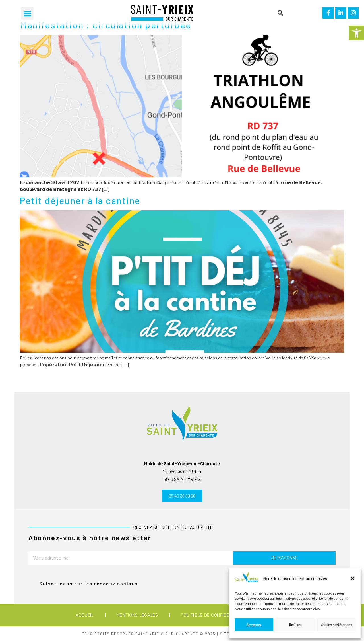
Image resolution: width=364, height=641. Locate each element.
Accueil (85, 615)
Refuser (295, 625)
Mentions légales (137, 615)
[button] (357, 33)
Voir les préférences (336, 625)
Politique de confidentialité (214, 615)
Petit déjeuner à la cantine (80, 200)
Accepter (254, 625)
